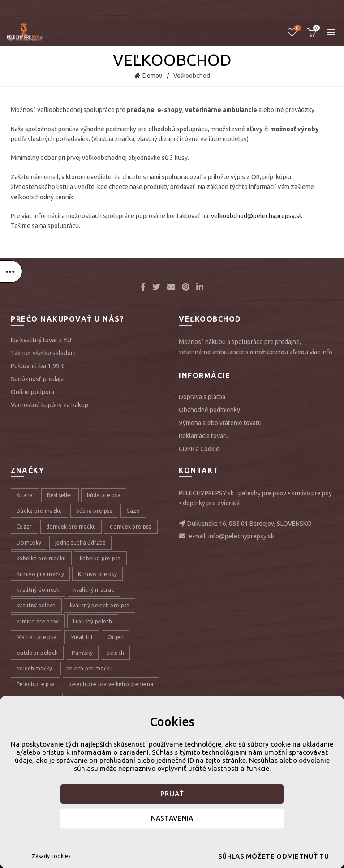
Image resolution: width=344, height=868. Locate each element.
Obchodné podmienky (209, 410)
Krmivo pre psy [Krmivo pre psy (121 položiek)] (97, 574)
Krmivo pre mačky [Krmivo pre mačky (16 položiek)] (40, 574)
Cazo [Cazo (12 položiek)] (133, 511)
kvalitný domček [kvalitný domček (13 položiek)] (38, 590)
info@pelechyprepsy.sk (241, 536)
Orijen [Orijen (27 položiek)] (116, 637)
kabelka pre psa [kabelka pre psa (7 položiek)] (100, 558)
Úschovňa (297, 28)
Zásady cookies (51, 856)
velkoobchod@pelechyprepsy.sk (257, 216)
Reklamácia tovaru (204, 436)
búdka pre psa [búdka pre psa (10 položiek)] (95, 511)
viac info (321, 352)
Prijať (172, 793)
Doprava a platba (202, 397)
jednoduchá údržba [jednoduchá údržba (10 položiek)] (80, 543)
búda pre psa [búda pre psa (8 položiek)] (104, 495)
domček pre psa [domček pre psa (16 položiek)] (131, 526)
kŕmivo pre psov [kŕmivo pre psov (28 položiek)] (38, 621)
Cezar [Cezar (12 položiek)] (24, 526)
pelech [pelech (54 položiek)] (115, 653)
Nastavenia (172, 818)
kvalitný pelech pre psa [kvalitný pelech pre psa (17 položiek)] (100, 605)
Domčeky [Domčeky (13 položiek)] (29, 543)
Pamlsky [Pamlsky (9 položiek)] (82, 653)
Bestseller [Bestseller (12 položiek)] (60, 495)
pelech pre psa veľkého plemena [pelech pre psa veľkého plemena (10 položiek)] (111, 684)
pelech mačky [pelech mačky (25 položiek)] (34, 668)
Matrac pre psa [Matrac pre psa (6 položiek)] (37, 637)
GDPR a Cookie (199, 449)
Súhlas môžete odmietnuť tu (258, 856)
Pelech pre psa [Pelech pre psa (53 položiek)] (36, 684)
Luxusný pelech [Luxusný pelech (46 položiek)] (93, 621)
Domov (152, 76)
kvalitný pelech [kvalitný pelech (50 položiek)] (36, 605)
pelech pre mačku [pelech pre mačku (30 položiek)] (90, 668)
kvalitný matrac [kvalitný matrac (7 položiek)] (94, 590)
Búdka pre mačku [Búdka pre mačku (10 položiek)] (39, 511)
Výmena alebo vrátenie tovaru (220, 423)
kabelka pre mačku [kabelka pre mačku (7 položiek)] (41, 558)
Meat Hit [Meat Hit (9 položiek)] (82, 637)
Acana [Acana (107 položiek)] (25, 495)
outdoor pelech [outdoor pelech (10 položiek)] (37, 653)
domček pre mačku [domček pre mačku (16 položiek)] (71, 526)
